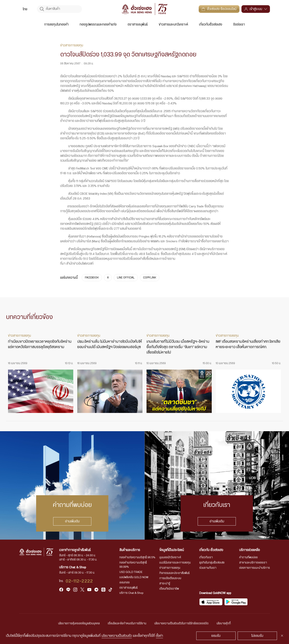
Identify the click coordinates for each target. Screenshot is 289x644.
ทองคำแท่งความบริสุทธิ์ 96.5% (137, 557)
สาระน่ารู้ (165, 584)
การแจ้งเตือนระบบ (170, 578)
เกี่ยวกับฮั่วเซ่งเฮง (211, 24)
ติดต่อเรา (239, 24)
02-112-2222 (79, 581)
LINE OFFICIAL (126, 278)
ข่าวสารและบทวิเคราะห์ (173, 24)
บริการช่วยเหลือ (250, 550)
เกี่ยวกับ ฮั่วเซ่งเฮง (211, 550)
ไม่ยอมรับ (257, 636)
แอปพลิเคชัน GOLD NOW (134, 577)
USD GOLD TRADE (131, 572)
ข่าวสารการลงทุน (170, 568)
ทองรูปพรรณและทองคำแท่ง (98, 24)
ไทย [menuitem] (25, 9)
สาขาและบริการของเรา (253, 563)
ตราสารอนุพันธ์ (138, 24)
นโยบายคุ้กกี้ (224, 624)
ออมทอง (125, 583)
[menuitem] (25, 9)
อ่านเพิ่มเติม (72, 521)
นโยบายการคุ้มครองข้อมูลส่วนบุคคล (79, 624)
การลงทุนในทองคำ (56, 24)
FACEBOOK (92, 278)
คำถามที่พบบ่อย (248, 557)
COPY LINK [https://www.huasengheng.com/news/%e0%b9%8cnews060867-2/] (150, 278)
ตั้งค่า (159, 636)
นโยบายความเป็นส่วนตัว (117, 636)
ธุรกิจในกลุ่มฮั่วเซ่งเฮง (212, 563)
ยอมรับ (216, 636)
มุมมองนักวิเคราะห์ (170, 557)
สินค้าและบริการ (130, 550)
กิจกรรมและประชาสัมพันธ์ (175, 573)
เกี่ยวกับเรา (206, 557)
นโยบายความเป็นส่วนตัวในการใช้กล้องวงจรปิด (181, 624)
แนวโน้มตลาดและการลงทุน (175, 563)
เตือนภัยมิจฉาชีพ (169, 589)
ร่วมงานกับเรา (208, 568)
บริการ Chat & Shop (131, 593)
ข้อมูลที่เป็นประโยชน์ (172, 550)
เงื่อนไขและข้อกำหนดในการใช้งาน (127, 624)
